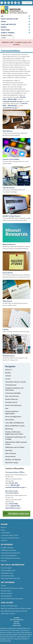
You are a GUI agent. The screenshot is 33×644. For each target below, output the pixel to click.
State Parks (16, 30)
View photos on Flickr (16, 3)
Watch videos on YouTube (12, 3)
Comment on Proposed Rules (9, 606)
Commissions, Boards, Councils (9, 535)
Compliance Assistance (7, 548)
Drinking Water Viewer (7, 573)
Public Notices (7, 301)
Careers (3, 530)
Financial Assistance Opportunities (10, 553)
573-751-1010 (13, 483)
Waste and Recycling (16, 19)
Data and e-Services (6, 593)
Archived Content (16, 625)
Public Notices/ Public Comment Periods (12, 588)
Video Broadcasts (8, 188)
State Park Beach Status (7, 576)
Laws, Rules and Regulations (9, 556)
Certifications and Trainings (8, 550)
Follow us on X (2, 3)
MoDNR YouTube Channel (12, 216)
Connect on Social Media (11, 159)
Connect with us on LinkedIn (9, 3)
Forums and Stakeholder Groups (10, 538)
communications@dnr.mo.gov (13, 102)
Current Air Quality (6, 568)
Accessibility (17, 618)
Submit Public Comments (8, 614)
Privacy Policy (16, 624)
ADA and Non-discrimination (17, 620)
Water (16, 22)
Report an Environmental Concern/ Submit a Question (16, 608)
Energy (16, 27)
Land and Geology (16, 25)
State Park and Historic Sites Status (11, 578)
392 (5, 106)
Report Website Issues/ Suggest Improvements (14, 611)
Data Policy (17, 622)
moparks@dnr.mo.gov (11, 108)
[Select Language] (8, 38)
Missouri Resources (9, 244)
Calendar (6, 330)
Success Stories (8, 273)
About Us (4, 527)
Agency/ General (16, 33)
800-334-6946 (12, 106)
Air (16, 16)
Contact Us (4, 541)
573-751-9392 (13, 504)
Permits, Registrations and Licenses (11, 558)
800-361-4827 (12, 99)
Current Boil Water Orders (8, 571)
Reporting (4, 561)
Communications (5, 533)
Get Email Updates (7, 596)
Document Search (9, 356)
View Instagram (5, 3)
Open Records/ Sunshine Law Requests (12, 599)
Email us (19, 3)
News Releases (8, 131)
